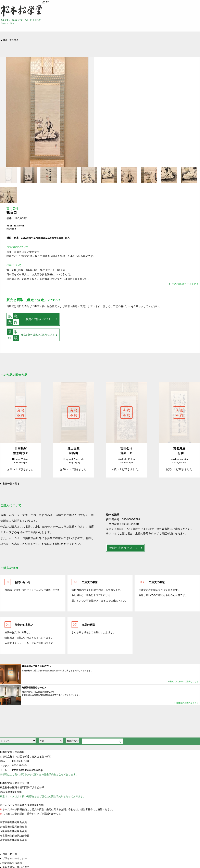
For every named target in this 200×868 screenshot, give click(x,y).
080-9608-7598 (20, 761)
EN (48, 2)
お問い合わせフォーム (26, 590)
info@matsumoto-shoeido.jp (27, 770)
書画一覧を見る (11, 40)
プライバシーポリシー (15, 858)
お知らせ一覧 (10, 854)
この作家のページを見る (185, 284)
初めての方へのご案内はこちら (184, 681)
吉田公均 (12, 208)
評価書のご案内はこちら (187, 703)
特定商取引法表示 (12, 863)
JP (43, 2)
